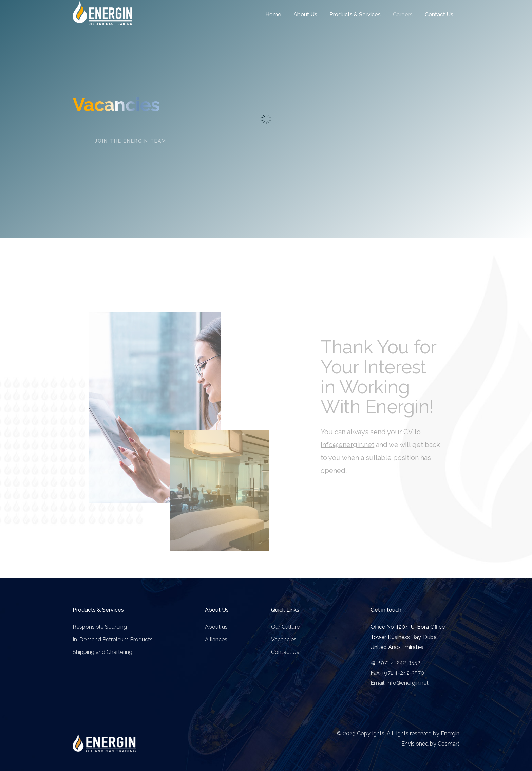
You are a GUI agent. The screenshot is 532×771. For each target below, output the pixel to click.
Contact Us (439, 14)
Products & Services (355, 14)
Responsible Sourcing (100, 627)
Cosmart (449, 744)
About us (216, 627)
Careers (403, 14)
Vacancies (284, 639)
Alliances (216, 639)
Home (273, 14)
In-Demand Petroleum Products (113, 639)
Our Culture (285, 627)
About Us (305, 14)
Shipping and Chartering (102, 652)
